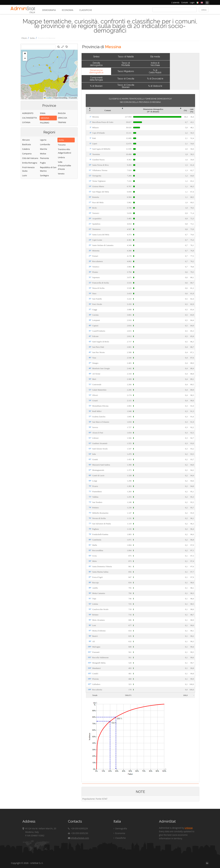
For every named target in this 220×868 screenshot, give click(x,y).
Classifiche (86, 10)
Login (192, 3)
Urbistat (189, 828)
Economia (68, 10)
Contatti (185, 3)
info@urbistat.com (78, 838)
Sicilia (32, 38)
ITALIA (24, 38)
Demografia (49, 10)
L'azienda (175, 3)
